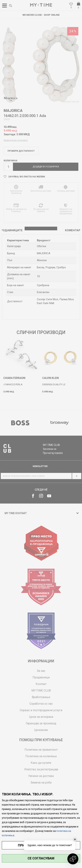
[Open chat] (73, 859)
